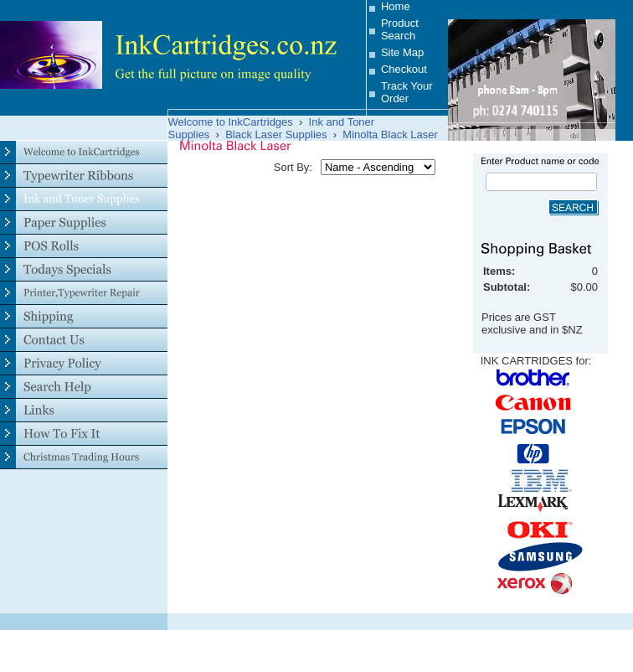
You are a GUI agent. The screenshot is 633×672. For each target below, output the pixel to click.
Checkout (404, 69)
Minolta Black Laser (390, 134)
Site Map (402, 52)
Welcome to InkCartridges (231, 122)
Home (396, 6)
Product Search (400, 29)
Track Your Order (407, 92)
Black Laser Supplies (276, 134)
